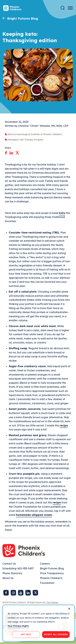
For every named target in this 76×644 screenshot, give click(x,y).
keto (62, 213)
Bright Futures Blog (23, 18)
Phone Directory (12, 573)
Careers (45, 564)
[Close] (69, 609)
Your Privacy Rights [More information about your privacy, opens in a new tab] (18, 626)
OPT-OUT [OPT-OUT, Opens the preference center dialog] (26, 634)
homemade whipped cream (34, 515)
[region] (39, 623)
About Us (8, 578)
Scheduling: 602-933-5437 (18, 568)
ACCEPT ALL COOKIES (56, 634)
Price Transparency (52, 573)
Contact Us (9, 564)
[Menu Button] (70, 8)
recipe (64, 425)
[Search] (63, 8)
